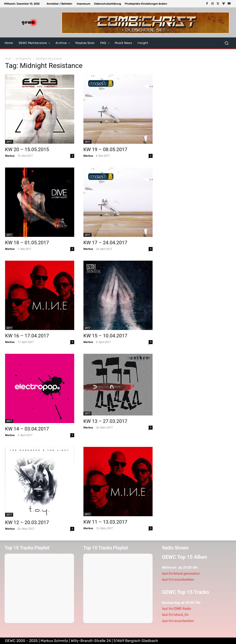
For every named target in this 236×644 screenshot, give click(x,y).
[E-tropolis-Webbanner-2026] (145, 23)
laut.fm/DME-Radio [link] (177, 609)
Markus (10, 156)
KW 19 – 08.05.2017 (105, 150)
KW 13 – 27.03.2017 (105, 421)
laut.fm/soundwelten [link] (178, 580)
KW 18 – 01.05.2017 (27, 243)
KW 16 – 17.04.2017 (27, 336)
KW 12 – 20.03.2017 (27, 522)
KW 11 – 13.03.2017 (105, 522)
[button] (146, 4)
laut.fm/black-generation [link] (181, 574)
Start (8, 59)
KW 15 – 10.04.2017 (105, 336)
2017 (9, 142)
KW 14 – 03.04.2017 (27, 429)
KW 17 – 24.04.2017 (105, 243)
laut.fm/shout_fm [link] (175, 615)
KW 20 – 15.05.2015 (27, 150)
